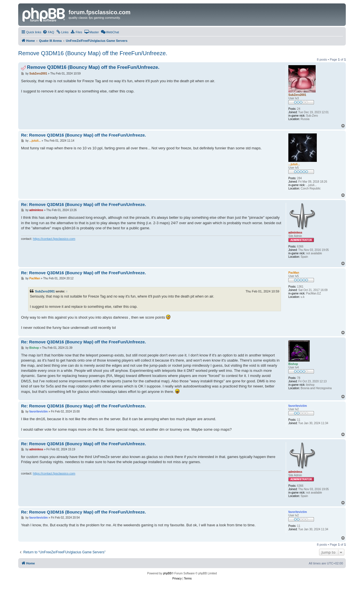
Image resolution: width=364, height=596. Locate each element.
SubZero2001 (45, 291)
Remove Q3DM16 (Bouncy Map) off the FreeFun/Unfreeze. (93, 53)
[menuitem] (48, 32)
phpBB (167, 573)
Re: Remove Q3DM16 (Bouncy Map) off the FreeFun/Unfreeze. (83, 135)
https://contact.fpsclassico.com (54, 239)
